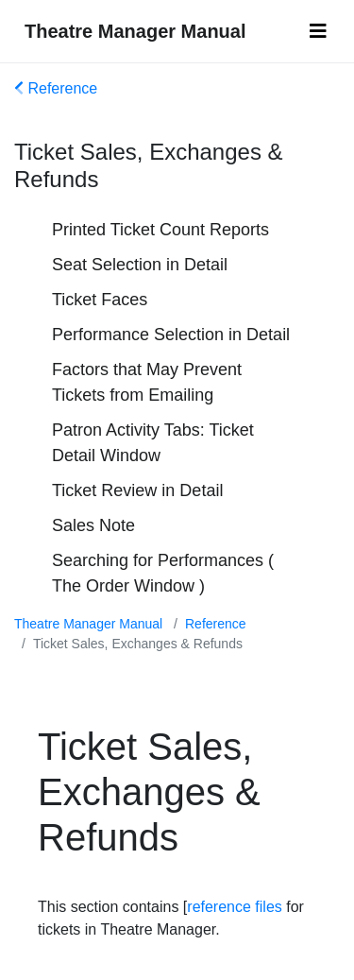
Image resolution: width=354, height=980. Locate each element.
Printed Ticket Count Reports (160, 230)
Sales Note (93, 525)
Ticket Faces (100, 300)
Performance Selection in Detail (171, 335)
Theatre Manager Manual (135, 31)
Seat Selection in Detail (140, 265)
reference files (235, 907)
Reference (56, 88)
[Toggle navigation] (318, 31)
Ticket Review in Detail (137, 490)
